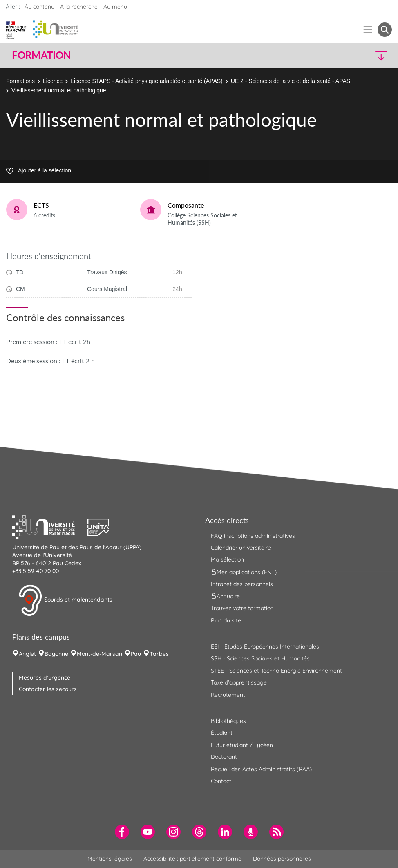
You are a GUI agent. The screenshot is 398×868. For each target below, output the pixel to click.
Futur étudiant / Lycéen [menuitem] (242, 745)
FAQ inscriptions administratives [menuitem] (253, 536)
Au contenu (39, 7)
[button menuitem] (385, 30)
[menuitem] (122, 832)
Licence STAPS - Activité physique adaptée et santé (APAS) (146, 81)
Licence (53, 81)
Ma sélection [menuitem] (227, 559)
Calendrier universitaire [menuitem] (241, 548)
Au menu (115, 7)
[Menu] (368, 30)
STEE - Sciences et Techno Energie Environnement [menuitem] (276, 671)
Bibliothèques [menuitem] (228, 721)
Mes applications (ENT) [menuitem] (244, 572)
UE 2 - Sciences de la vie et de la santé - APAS (291, 81)
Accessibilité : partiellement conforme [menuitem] (192, 859)
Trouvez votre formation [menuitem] (242, 608)
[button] (345, 55)
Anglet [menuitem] (27, 654)
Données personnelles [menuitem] (282, 859)
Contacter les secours (48, 689)
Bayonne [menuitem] (56, 654)
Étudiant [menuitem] (222, 733)
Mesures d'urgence (45, 678)
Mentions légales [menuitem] (110, 859)
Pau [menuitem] (136, 654)
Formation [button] (41, 55)
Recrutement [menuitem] (228, 695)
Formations (20, 81)
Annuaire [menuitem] (225, 596)
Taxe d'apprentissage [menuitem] (239, 682)
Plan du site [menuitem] (226, 620)
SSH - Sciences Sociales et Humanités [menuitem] (260, 658)
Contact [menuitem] (221, 781)
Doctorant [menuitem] (224, 757)
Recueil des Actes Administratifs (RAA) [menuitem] (261, 769)
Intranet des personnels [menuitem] (242, 584)
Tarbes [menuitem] (159, 654)
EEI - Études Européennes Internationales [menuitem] (265, 647)
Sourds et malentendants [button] (65, 600)
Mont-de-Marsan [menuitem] (99, 654)
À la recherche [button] (79, 7)
